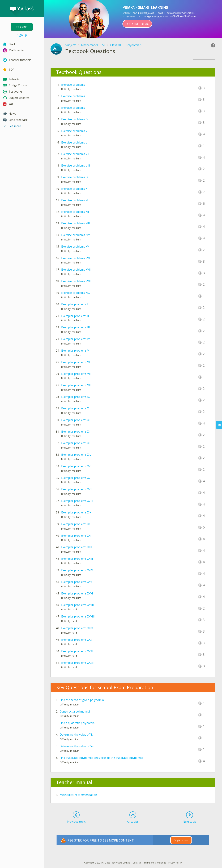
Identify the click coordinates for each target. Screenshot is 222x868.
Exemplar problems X (75, 408)
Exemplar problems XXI (76, 536)
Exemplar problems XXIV (77, 570)
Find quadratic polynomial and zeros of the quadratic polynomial (101, 758)
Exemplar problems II (75, 316)
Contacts (137, 863)
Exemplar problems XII (76, 432)
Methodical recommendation (78, 795)
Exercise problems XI (75, 200)
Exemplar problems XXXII (77, 663)
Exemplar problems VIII (76, 385)
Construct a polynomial (75, 712)
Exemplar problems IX (75, 397)
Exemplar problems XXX (77, 640)
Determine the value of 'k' (76, 735)
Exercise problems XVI (76, 258)
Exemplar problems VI (76, 362)
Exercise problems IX (75, 177)
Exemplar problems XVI (76, 478)
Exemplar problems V (75, 351)
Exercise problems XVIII (76, 281)
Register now (181, 840)
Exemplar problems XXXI (77, 651)
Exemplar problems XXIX (77, 628)
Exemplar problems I (75, 304)
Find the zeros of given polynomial (82, 700)
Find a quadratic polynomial (77, 723)
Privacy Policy (175, 863)
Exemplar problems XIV (76, 455)
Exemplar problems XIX (76, 512)
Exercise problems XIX (75, 293)
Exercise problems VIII (76, 165)
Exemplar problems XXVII (78, 605)
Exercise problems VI (75, 142)
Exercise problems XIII (76, 223)
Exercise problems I (74, 85)
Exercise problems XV (75, 247)
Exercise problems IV (75, 119)
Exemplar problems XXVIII (78, 616)
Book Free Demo (137, 24)
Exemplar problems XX (76, 524)
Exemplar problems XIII (76, 443)
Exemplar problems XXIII (77, 559)
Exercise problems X (74, 189)
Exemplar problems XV (76, 466)
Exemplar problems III (76, 327)
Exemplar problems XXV (77, 582)
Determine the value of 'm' (77, 746)
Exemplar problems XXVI (77, 593)
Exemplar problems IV (76, 339)
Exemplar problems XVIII (77, 501)
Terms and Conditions (155, 863)
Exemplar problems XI (75, 420)
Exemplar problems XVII (77, 489)
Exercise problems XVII (76, 270)
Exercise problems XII (75, 212)
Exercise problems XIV (76, 235)
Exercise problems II (74, 96)
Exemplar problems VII (76, 374)
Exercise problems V (74, 131)
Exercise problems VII (75, 154)
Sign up (22, 35)
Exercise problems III (75, 108)
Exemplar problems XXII (77, 547)
